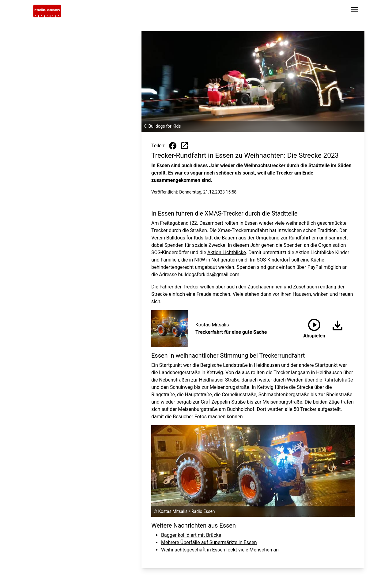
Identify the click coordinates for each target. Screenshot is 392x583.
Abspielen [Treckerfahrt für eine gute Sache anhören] (314, 327)
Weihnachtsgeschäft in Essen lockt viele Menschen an (220, 550)
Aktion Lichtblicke (227, 252)
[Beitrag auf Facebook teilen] (173, 146)
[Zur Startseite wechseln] (47, 11)
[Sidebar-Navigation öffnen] (355, 11)
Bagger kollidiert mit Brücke (191, 535)
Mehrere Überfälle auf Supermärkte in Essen (209, 542)
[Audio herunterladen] (335, 329)
